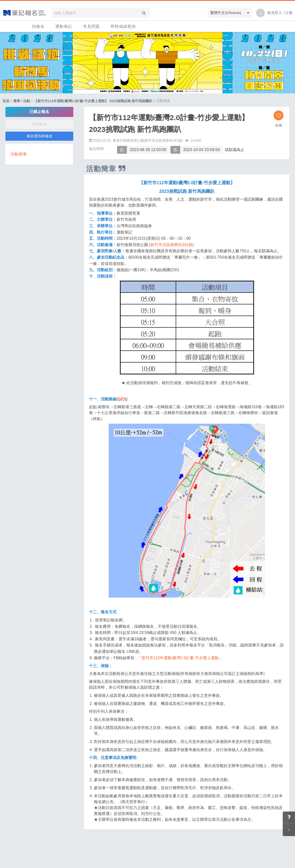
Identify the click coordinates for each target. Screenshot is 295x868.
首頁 (6, 101)
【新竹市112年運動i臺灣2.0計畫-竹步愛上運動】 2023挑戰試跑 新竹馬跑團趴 (93, 101)
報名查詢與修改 (39, 136)
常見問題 (91, 26)
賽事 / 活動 (22, 101)
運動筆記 (64, 26)
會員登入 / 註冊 (280, 13)
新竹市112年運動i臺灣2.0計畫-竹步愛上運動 (180, 658)
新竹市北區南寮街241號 (171, 245)
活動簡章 (19, 154)
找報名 (38, 26)
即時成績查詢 (123, 26)
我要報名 (39, 124)
